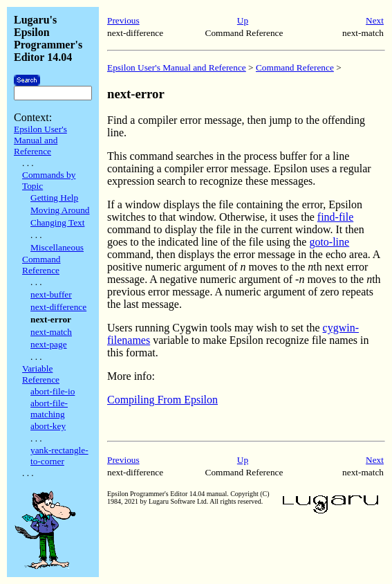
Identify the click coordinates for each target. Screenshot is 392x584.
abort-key (48, 426)
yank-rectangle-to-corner (59, 456)
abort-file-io (53, 391)
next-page (49, 344)
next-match (51, 332)
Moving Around (60, 210)
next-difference (58, 307)
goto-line (329, 242)
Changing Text (57, 222)
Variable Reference (41, 374)
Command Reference (41, 265)
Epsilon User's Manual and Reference (40, 140)
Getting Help (54, 198)
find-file (335, 217)
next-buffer (51, 294)
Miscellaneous (57, 247)
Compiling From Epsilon (162, 400)
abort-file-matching (49, 409)
